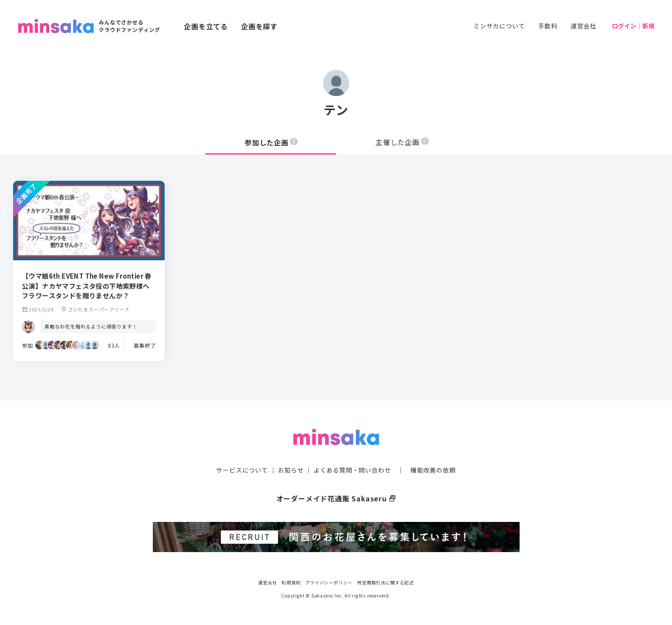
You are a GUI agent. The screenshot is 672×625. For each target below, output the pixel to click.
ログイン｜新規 (633, 26)
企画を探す (259, 26)
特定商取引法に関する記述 (386, 581)
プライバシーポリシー (329, 581)
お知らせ (291, 470)
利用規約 (291, 581)
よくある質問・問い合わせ (352, 470)
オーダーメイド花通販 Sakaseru (336, 498)
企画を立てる (206, 26)
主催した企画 (402, 142)
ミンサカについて (499, 26)
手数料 (548, 26)
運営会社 (584, 26)
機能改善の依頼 (433, 470)
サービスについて (242, 470)
